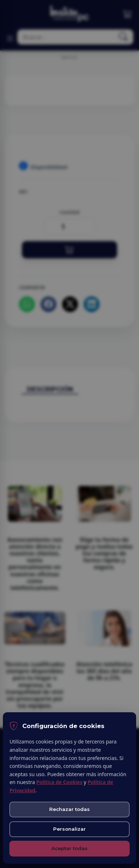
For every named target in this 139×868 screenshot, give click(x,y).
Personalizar (69, 829)
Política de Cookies (59, 782)
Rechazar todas (69, 809)
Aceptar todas (69, 848)
